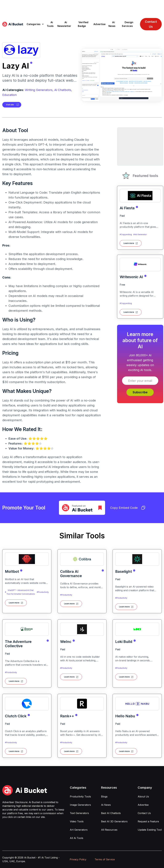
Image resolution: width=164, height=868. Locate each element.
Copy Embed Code (128, 508)
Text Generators (79, 813)
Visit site (10, 105)
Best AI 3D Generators (114, 821)
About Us (143, 796)
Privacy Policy (78, 859)
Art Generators (79, 830)
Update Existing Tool (150, 830)
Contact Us (151, 24)
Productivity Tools (80, 796)
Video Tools (77, 821)
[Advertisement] (82, 7)
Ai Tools (50, 24)
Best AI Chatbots (111, 813)
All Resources (109, 830)
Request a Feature (148, 821)
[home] (13, 24)
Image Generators (80, 805)
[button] (35, 24)
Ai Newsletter (64, 24)
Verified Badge (83, 24)
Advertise (99, 24)
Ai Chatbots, (63, 90)
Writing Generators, (39, 90)
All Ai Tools (77, 838)
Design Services (128, 24)
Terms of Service (105, 859)
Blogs (104, 796)
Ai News (112, 24)
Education (9, 95)
